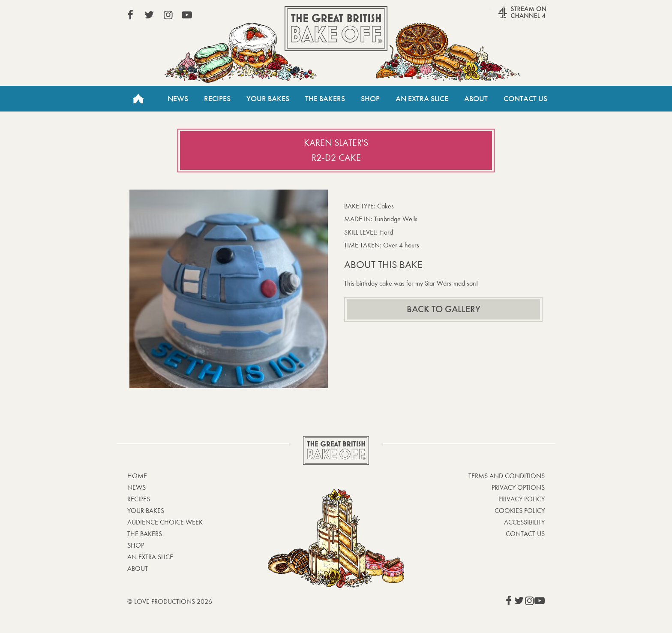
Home (138, 99)
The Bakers (325, 99)
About (476, 99)
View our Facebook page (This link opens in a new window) (130, 15)
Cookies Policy (520, 511)
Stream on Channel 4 (506, 17)
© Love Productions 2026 (170, 601)
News (178, 99)
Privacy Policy (522, 499)
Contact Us (525, 99)
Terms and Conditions (507, 476)
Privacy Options (518, 487)
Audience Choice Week (165, 522)
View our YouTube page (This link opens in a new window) (187, 15)
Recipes (217, 99)
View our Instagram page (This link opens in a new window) (168, 15)
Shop (370, 99)
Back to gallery (444, 309)
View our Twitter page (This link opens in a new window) (149, 15)
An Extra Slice (422, 99)
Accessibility (524, 522)
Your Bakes (268, 99)
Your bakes (146, 511)
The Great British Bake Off (336, 29)
